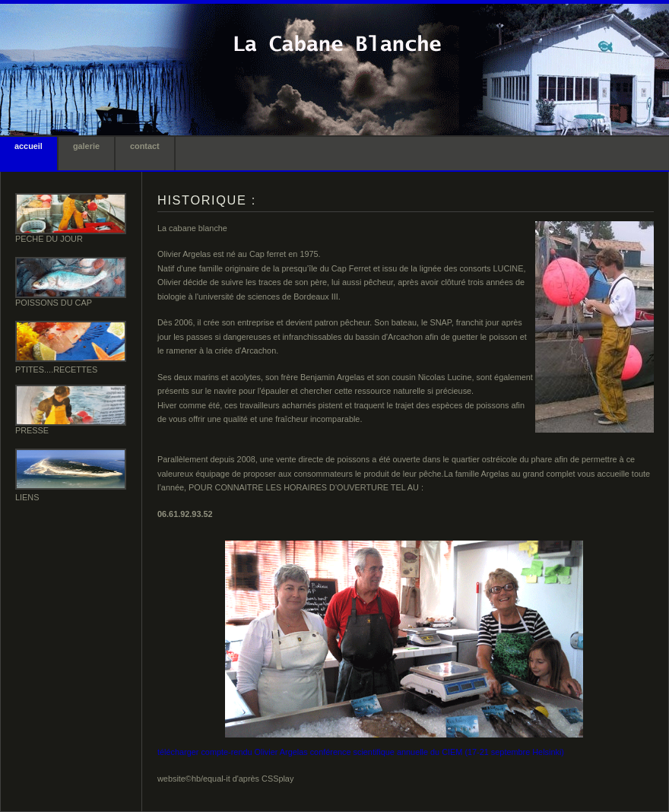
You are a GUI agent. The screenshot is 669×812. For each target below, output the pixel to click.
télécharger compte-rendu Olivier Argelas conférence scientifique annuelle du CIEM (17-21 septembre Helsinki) (361, 752)
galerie (86, 146)
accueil (29, 146)
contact (145, 146)
